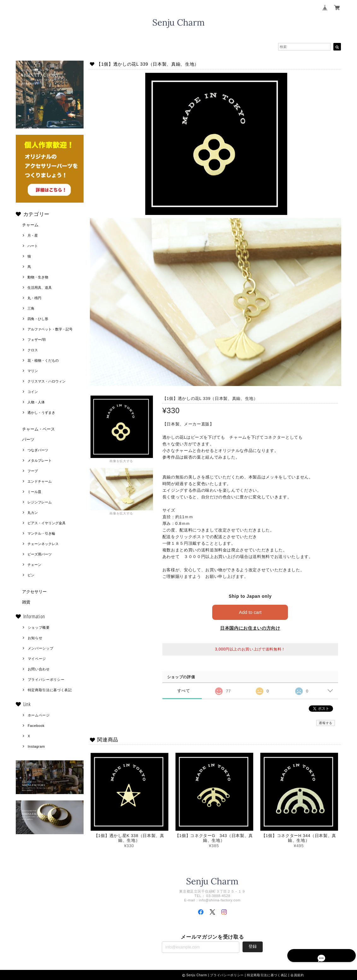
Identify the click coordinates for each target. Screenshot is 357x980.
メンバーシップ (41, 648)
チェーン (34, 565)
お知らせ (35, 638)
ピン (31, 575)
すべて (184, 691)
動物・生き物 (38, 277)
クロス (33, 350)
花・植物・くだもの (43, 360)
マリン (33, 371)
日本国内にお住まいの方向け (250, 628)
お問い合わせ (39, 669)
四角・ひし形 (38, 319)
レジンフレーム (40, 502)
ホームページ (39, 715)
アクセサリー (34, 592)
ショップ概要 (39, 627)
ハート (33, 246)
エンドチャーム (40, 481)
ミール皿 (34, 492)
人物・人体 (36, 402)
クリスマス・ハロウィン (47, 381)
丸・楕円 (34, 298)
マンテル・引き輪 (41, 533)
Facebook (36, 726)
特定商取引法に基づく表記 (50, 690)
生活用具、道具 (40, 288)
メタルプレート (40, 460)
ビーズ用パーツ (40, 554)
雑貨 (26, 602)
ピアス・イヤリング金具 (47, 523)
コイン (33, 392)
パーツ (28, 440)
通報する (326, 723)
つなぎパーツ (38, 450)
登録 (253, 946)
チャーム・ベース (38, 429)
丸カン (33, 513)
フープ (33, 471)
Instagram (36, 746)
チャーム (30, 225)
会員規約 (297, 975)
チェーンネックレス (43, 544)
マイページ (37, 659)
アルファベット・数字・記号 (50, 329)
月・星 (33, 235)
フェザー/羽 (37, 340)
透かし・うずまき (41, 413)
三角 (31, 308)
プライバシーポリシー (46, 680)
